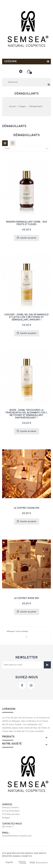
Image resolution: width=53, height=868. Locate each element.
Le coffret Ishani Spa (27, 508)
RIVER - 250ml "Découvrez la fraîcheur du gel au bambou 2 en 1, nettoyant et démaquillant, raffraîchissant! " (26, 414)
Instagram (31, 686)
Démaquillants (14, 126)
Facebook (22, 686)
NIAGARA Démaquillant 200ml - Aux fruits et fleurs (26, 223)
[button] (29, 72)
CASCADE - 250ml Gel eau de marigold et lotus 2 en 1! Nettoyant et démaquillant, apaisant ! (26, 317)
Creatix (29, 853)
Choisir (26, 149)
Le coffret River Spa (26, 598)
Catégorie (11, 62)
